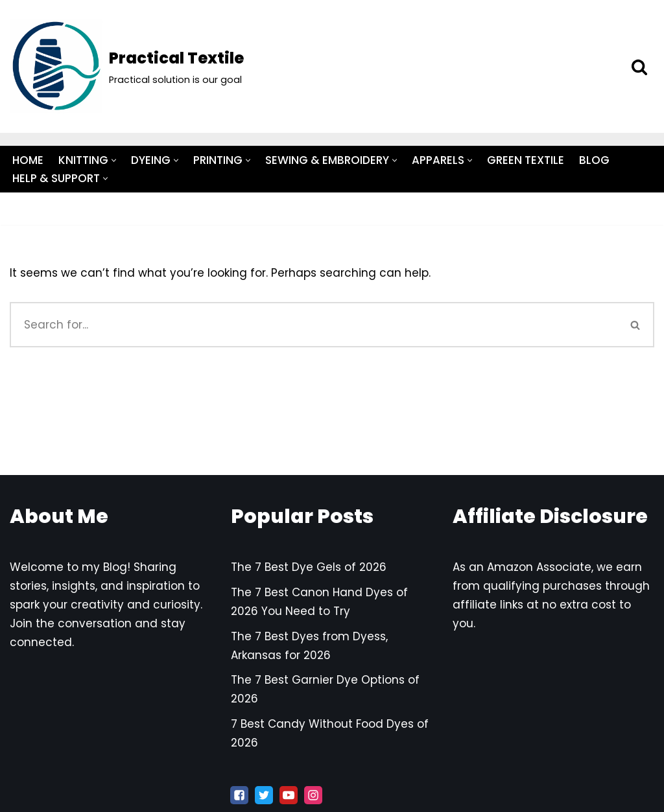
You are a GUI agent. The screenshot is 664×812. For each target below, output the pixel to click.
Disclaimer (179, 421)
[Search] (639, 67)
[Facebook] (239, 795)
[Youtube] (289, 795)
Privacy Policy (171, 458)
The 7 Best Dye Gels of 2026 (309, 567)
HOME (28, 160)
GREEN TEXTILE (526, 160)
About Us (102, 403)
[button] (114, 160)
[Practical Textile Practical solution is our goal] (127, 66)
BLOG (594, 160)
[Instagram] (313, 795)
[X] (264, 795)
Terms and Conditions (147, 440)
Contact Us (177, 403)
